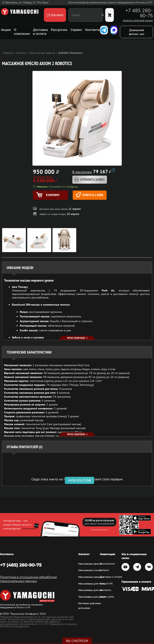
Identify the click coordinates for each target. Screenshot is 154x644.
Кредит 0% (106, 584)
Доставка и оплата (40, 32)
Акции (6, 30)
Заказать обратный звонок (138, 20)
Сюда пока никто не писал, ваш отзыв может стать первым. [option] (77, 479)
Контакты (93, 30)
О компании (22, 32)
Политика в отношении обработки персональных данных (28, 579)
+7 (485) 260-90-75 (21, 565)
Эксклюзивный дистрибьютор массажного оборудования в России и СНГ (110, 3)
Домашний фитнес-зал (137, 32)
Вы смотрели (77, 641)
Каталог (105, 570)
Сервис (76, 30)
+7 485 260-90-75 (139, 13)
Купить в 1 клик (89, 195)
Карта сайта (107, 597)
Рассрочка (59, 30)
